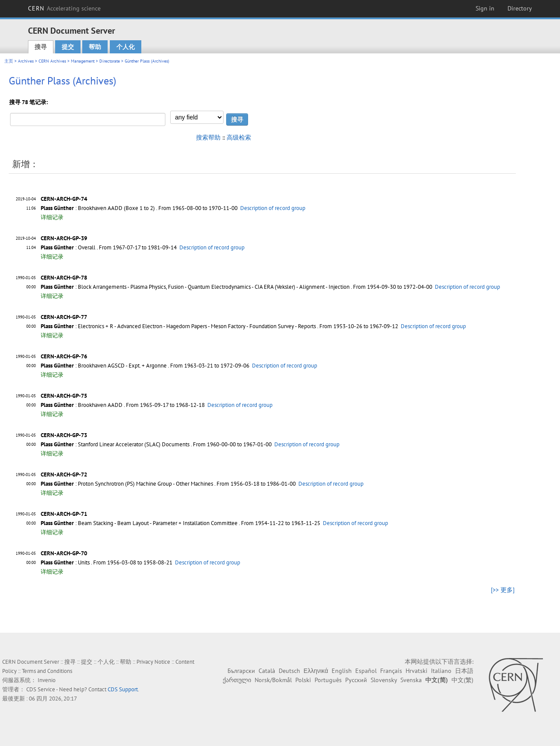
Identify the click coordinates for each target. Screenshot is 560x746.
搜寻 (41, 47)
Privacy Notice (153, 662)
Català (267, 671)
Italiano (441, 671)
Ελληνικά (316, 671)
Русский (356, 680)
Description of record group (273, 208)
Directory (520, 8)
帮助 (95, 47)
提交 (68, 47)
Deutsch (289, 671)
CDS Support (123, 689)
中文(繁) (462, 680)
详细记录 (52, 217)
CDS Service (41, 689)
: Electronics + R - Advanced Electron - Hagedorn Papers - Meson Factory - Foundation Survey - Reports (178, 326)
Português (328, 680)
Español (366, 671)
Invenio (47, 680)
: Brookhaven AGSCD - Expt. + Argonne (104, 366)
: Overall (68, 247)
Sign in (485, 8)
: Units (65, 562)
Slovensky (384, 680)
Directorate (110, 61)
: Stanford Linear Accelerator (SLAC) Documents (115, 444)
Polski (303, 680)
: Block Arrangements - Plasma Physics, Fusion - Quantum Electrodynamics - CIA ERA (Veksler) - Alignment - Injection (195, 287)
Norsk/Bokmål (273, 680)
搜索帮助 (208, 137)
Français (391, 671)
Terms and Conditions (47, 671)
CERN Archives (52, 61)
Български (241, 671)
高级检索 (239, 137)
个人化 (126, 47)
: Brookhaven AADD (82, 405)
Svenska (411, 680)
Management (83, 61)
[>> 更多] (503, 590)
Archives (26, 61)
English (342, 671)
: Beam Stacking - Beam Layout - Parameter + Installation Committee (139, 523)
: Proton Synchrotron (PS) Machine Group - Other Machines (127, 484)
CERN (64, 8)
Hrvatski (416, 671)
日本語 (464, 671)
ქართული (237, 680)
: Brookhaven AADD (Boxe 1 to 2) (98, 208)
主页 (9, 61)
